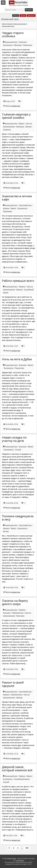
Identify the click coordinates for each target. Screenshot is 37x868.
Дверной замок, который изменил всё (17, 768)
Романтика (28, 45)
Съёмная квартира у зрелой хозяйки (16, 116)
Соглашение (20, 860)
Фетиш (6, 531)
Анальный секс (11, 42)
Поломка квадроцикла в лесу (18, 518)
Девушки (31, 16)
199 (27, 848)
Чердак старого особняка (13, 34)
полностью (16, 106)
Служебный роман (22, 779)
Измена (6, 208)
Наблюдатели (18, 613)
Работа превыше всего (18, 281)
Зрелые (28, 126)
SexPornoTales (12, 858)
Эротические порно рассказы (14, 24)
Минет (22, 123)
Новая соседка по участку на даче (14, 439)
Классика (23, 42)
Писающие (7, 211)
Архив (23, 16)
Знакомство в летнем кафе (17, 198)
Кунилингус (8, 45)
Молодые (18, 45)
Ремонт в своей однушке (13, 684)
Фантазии (20, 616)
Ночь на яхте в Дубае (17, 359)
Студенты (7, 129)
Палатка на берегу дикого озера (15, 602)
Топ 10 (16, 16)
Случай (18, 449)
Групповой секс (25, 205)
